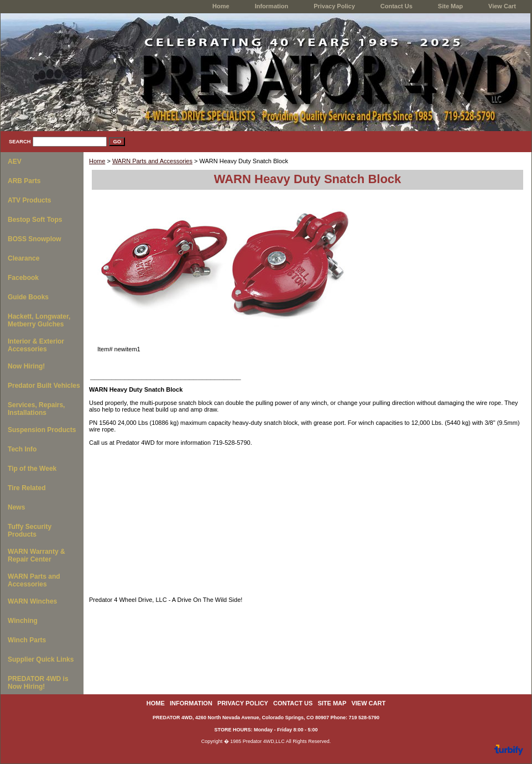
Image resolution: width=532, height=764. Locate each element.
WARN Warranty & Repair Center (36, 555)
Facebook (23, 278)
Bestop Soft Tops (35, 220)
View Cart (502, 6)
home (221, 6)
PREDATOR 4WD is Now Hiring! (38, 683)
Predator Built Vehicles (44, 386)
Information (272, 6)
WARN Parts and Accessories (152, 161)
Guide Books (28, 297)
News (16, 507)
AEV (15, 162)
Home (97, 161)
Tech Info (22, 449)
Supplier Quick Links (41, 659)
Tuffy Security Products (30, 531)
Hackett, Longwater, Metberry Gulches (39, 320)
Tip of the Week (32, 469)
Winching (23, 621)
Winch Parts (27, 640)
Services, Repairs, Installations (36, 409)
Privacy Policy (334, 6)
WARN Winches (32, 601)
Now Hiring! (26, 366)
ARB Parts (24, 181)
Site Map (450, 6)
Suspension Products (42, 430)
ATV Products (29, 200)
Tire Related (27, 488)
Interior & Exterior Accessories (36, 345)
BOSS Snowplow (35, 239)
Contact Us (397, 6)
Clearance (24, 258)
